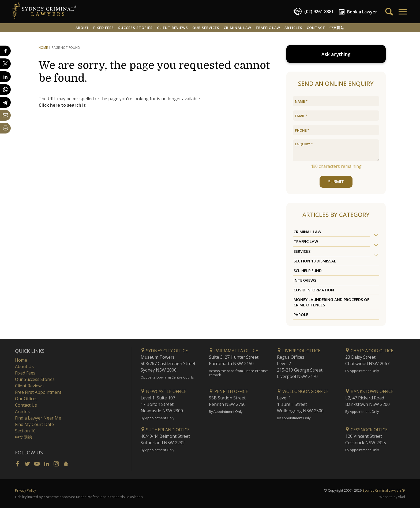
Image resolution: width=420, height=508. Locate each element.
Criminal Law (237, 28)
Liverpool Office (299, 351)
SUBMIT (336, 182)
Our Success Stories (35, 379)
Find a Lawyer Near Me (38, 418)
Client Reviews (172, 28)
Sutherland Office (165, 430)
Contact (316, 28)
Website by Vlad (392, 497)
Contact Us (26, 405)
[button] (402, 12)
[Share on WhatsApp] (5, 90)
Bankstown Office (369, 391)
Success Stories (135, 28)
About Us (24, 366)
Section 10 (25, 431)
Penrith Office (228, 391)
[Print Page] (5, 128)
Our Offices (26, 399)
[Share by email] (5, 115)
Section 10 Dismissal (315, 261)
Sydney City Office (164, 351)
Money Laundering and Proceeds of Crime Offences (331, 302)
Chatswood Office (369, 351)
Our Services (206, 28)
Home (43, 48)
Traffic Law (268, 28)
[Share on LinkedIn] (5, 77)
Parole (301, 315)
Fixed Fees (104, 28)
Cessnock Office (366, 430)
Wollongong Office (303, 391)
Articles (293, 28)
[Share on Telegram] (5, 102)
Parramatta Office (233, 351)
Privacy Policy (25, 490)
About (82, 28)
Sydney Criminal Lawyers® (384, 490)
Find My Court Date (34, 424)
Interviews (305, 280)
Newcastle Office (164, 391)
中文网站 (337, 28)
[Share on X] (5, 64)
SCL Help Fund (308, 271)
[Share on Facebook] (5, 51)
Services (302, 251)
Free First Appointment (38, 392)
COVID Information (314, 290)
